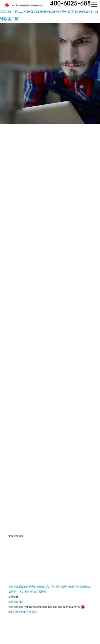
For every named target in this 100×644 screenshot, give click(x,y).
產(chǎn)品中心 (45, 587)
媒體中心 (13, 592)
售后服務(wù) (84, 587)
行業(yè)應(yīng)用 (65, 587)
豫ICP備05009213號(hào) (23, 612)
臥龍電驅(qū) (16, 602)
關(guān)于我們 (27, 587)
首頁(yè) (13, 587)
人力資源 (24, 592)
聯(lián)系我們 (38, 592)
